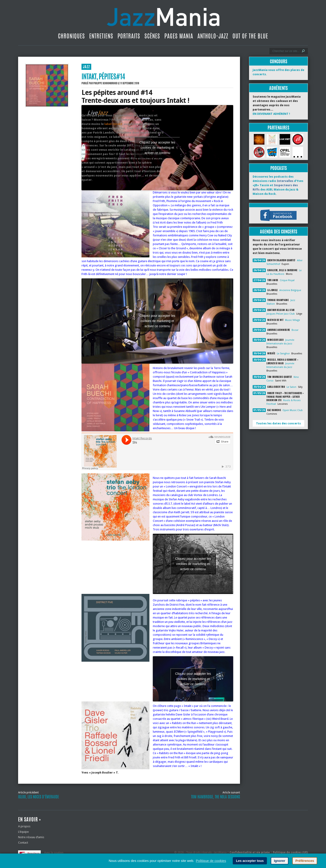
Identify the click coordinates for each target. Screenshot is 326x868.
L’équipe (23, 832)
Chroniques (71, 36)
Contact (23, 843)
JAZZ (86, 67)
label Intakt (113, 124)
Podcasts (279, 168)
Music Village (292, 320)
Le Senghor (283, 354)
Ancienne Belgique (290, 290)
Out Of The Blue (250, 36)
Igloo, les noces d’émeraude (38, 797)
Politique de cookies (211, 861)
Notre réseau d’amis (31, 837)
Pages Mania (179, 36)
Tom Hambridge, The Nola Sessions (216, 797)
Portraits (129, 36)
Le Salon (291, 387)
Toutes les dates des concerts (278, 423)
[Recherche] (286, 51)
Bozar (295, 330)
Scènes (152, 36)
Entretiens (101, 36)
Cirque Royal (287, 280)
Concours (279, 61)
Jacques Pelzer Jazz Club (281, 314)
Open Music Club (293, 410)
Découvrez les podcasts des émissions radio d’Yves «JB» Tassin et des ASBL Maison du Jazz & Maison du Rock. (278, 185)
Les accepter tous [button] (250, 861)
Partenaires (278, 128)
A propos (24, 826)
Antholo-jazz (213, 36)
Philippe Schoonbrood (105, 83)
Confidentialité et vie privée (250, 852)
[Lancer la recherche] (303, 51)
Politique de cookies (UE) (290, 852)
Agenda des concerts (279, 232)
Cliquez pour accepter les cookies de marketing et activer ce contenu (157, 148)
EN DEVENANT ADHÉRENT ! (271, 114)
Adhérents (278, 88)
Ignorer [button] (280, 861)
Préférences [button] (305, 861)
